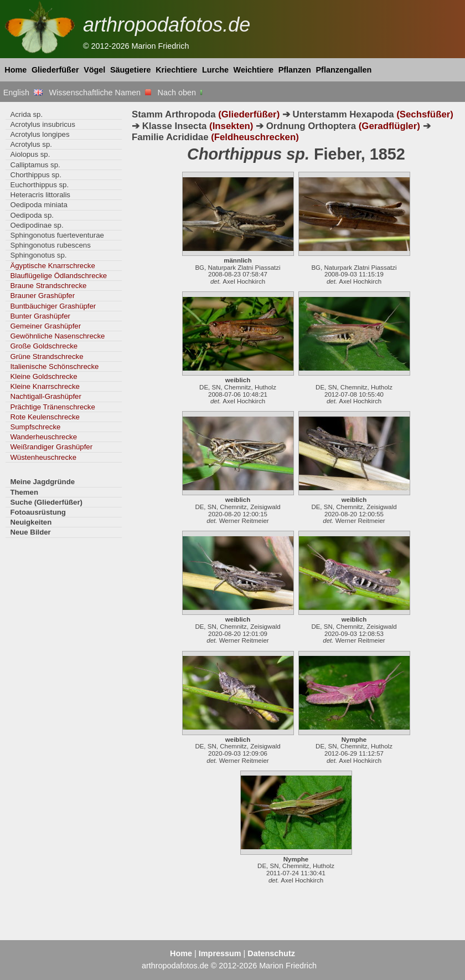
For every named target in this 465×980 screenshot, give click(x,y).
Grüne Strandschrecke (46, 356)
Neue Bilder (30, 532)
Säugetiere (131, 70)
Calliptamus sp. (35, 165)
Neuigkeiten (31, 522)
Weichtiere (254, 70)
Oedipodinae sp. (37, 225)
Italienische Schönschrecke (54, 366)
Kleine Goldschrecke (43, 376)
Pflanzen (295, 70)
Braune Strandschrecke (48, 286)
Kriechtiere (176, 70)
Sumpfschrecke (35, 427)
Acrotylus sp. (31, 144)
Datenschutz (271, 953)
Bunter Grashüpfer (40, 316)
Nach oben (181, 93)
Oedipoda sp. (32, 215)
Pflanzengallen (344, 70)
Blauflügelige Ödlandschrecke (58, 276)
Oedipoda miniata (39, 205)
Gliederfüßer (55, 70)
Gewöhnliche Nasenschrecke (57, 336)
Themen (24, 492)
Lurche (215, 70)
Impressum (220, 953)
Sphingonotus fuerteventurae (57, 235)
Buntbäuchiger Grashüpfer (53, 306)
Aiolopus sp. (30, 154)
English (23, 93)
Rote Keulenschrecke (45, 417)
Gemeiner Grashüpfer (45, 326)
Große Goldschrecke (44, 346)
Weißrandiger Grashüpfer (51, 447)
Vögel (94, 70)
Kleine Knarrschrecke (45, 386)
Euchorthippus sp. (39, 185)
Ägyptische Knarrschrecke (52, 266)
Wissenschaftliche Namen (100, 93)
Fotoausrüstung (38, 512)
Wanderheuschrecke (43, 437)
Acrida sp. (26, 114)
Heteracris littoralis (40, 195)
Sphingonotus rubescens (50, 245)
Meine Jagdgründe (42, 482)
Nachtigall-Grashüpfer (45, 396)
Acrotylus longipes (40, 134)
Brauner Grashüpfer (42, 296)
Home (15, 70)
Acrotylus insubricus (42, 124)
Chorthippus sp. (35, 175)
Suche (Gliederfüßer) (46, 502)
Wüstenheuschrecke (43, 457)
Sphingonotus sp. (38, 255)
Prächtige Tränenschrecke (52, 407)
